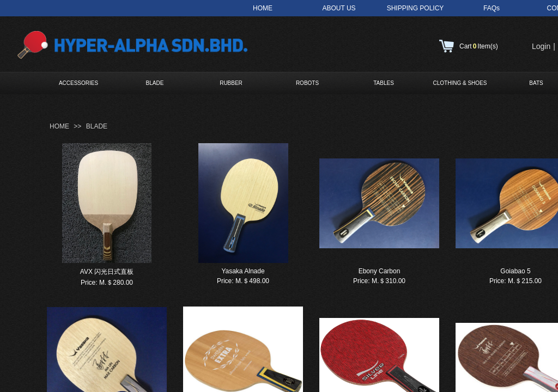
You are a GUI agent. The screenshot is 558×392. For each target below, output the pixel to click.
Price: (89, 283)
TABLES (384, 83)
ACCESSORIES (78, 83)
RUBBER (231, 83)
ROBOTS (307, 83)
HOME (59, 126)
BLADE (155, 83)
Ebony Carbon (380, 271)
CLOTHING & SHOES (460, 83)
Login (541, 46)
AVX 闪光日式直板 (107, 272)
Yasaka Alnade (243, 271)
